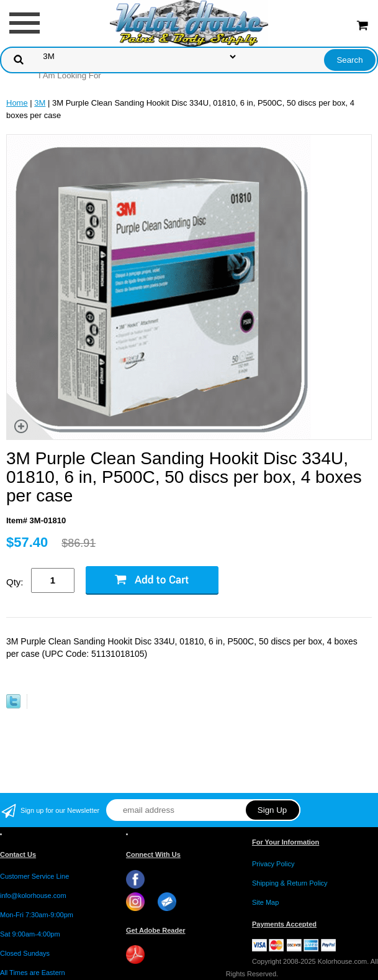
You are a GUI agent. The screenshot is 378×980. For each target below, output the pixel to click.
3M (40, 103)
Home (17, 103)
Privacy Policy (273, 864)
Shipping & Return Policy (290, 883)
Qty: (15, 582)
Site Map (265, 902)
